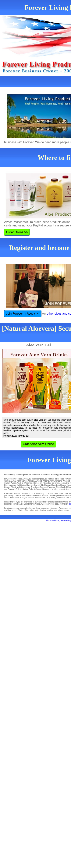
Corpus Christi (10, 487)
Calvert (32, 489)
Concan (48, 485)
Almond (39, 481)
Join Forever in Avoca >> (23, 314)
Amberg (58, 481)
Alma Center (22, 481)
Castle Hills (65, 487)
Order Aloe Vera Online (39, 444)
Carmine (30, 485)
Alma (14, 481)
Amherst (66, 481)
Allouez (7, 481)
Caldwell (39, 489)
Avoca (13, 483)
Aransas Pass (46, 487)
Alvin (52, 481)
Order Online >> (17, 232)
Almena (31, 481)
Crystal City (39, 485)
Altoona (46, 481)
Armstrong (35, 487)
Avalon (7, 483)
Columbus (8, 485)
